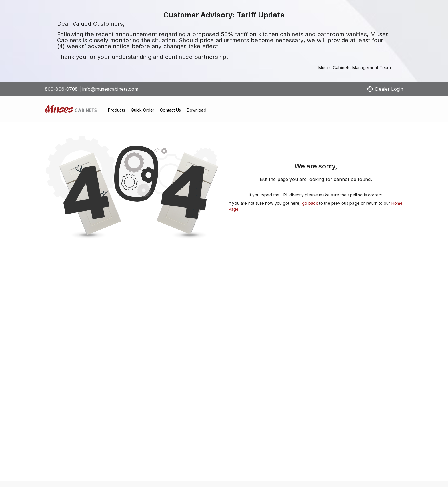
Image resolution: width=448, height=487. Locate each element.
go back (310, 203)
